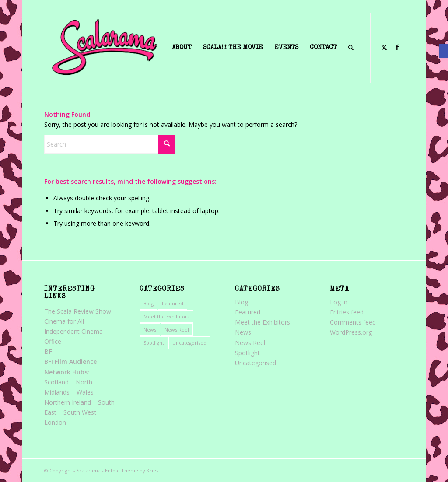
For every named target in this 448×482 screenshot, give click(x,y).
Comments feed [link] (353, 322)
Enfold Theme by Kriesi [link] (132, 470)
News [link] (150, 330)
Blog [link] (149, 303)
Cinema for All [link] (64, 321)
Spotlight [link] (154, 343)
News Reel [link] (177, 330)
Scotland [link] (56, 382)
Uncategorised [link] (189, 343)
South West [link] (80, 412)
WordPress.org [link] (351, 332)
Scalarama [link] (89, 470)
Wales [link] (85, 392)
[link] (444, 51)
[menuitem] (182, 48)
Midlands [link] (57, 392)
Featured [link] (173, 303)
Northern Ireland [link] (68, 402)
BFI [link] (49, 351)
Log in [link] (339, 302)
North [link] (84, 382)
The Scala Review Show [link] (78, 311)
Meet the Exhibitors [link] (166, 316)
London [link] (55, 422)
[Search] (110, 144)
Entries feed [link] (347, 312)
